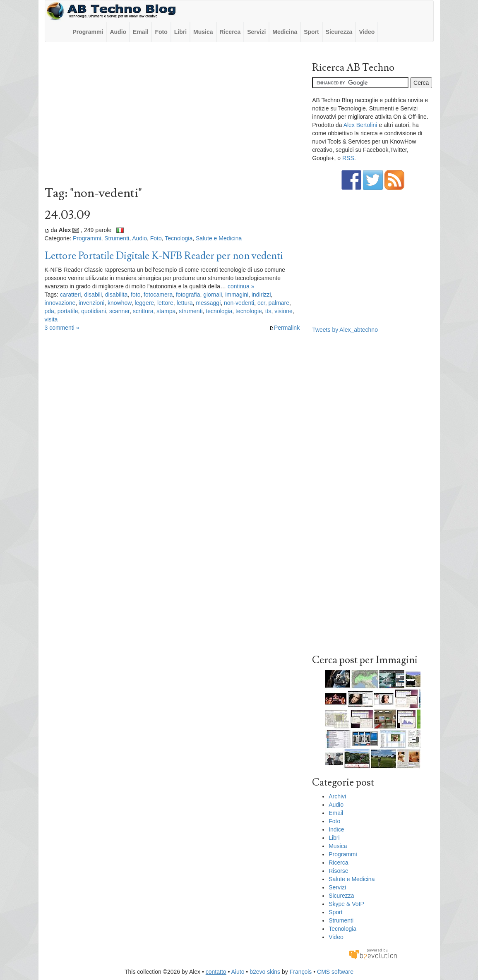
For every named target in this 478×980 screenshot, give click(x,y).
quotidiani (94, 311)
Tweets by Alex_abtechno (345, 330)
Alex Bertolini (360, 125)
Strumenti (117, 238)
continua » (241, 286)
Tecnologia (179, 238)
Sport (311, 32)
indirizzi (261, 295)
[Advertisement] (172, 116)
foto (136, 295)
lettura (185, 303)
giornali (213, 295)
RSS (348, 158)
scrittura (143, 311)
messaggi (208, 303)
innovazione (60, 303)
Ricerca (230, 32)
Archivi (337, 796)
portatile (68, 311)
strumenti (191, 311)
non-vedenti (239, 303)
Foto (161, 32)
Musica (203, 32)
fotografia (188, 295)
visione (283, 311)
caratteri (71, 295)
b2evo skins (265, 972)
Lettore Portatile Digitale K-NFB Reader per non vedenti (164, 256)
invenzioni (91, 303)
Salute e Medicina (219, 238)
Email (141, 32)
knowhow (120, 303)
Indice (336, 829)
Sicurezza (339, 32)
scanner (119, 311)
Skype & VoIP (346, 904)
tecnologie (249, 311)
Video (367, 32)
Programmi (88, 32)
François (301, 972)
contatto (216, 972)
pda (49, 311)
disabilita (116, 295)
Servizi (256, 32)
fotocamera (158, 295)
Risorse (338, 871)
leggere (144, 303)
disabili (93, 295)
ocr (261, 303)
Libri (180, 32)
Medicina (285, 32)
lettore (165, 303)
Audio (118, 32)
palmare (279, 303)
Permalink (285, 328)
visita (51, 319)
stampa (166, 311)
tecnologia (219, 311)
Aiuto (238, 972)
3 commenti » (62, 328)
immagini (237, 295)
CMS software (335, 972)
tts (268, 311)
